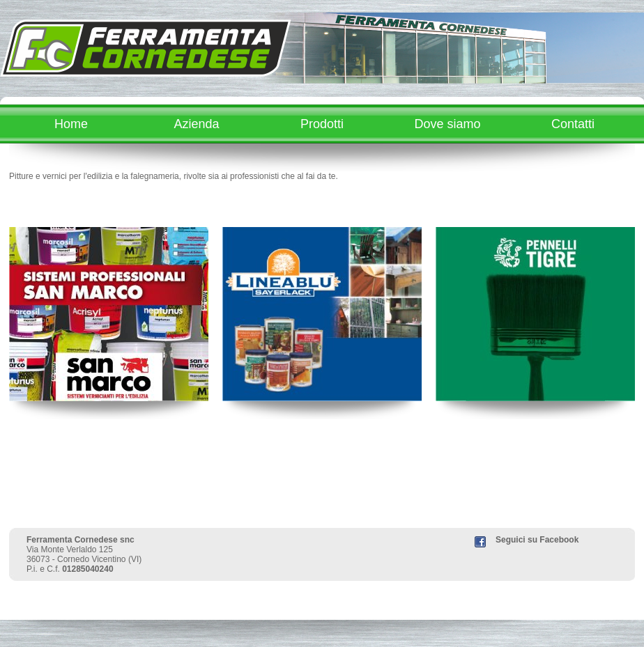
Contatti (573, 124)
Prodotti (322, 124)
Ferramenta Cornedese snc (80, 540)
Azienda (196, 124)
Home (71, 124)
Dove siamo (447, 124)
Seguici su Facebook (537, 540)
